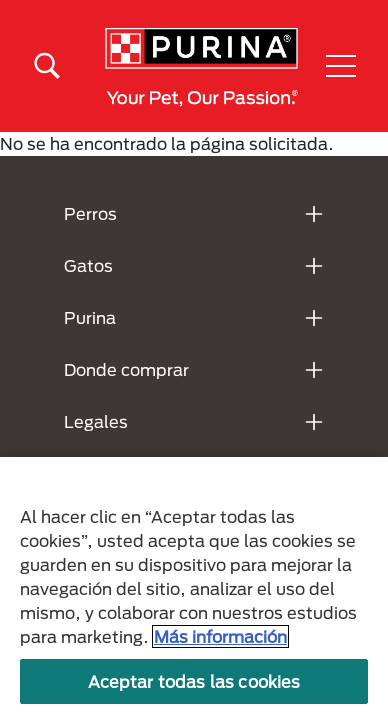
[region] (194, 588)
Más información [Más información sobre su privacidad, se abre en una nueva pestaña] (220, 636)
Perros (90, 213)
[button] (341, 66)
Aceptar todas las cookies (194, 681)
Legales (96, 421)
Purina (90, 317)
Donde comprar (126, 369)
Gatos (88, 265)
